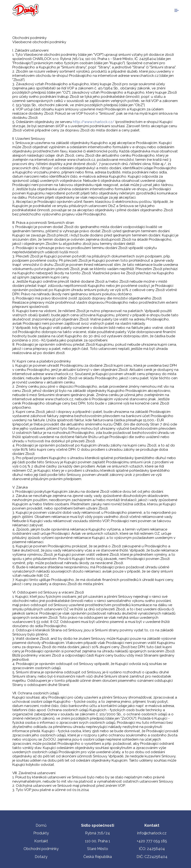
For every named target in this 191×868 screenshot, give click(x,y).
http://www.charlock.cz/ (94, 122)
